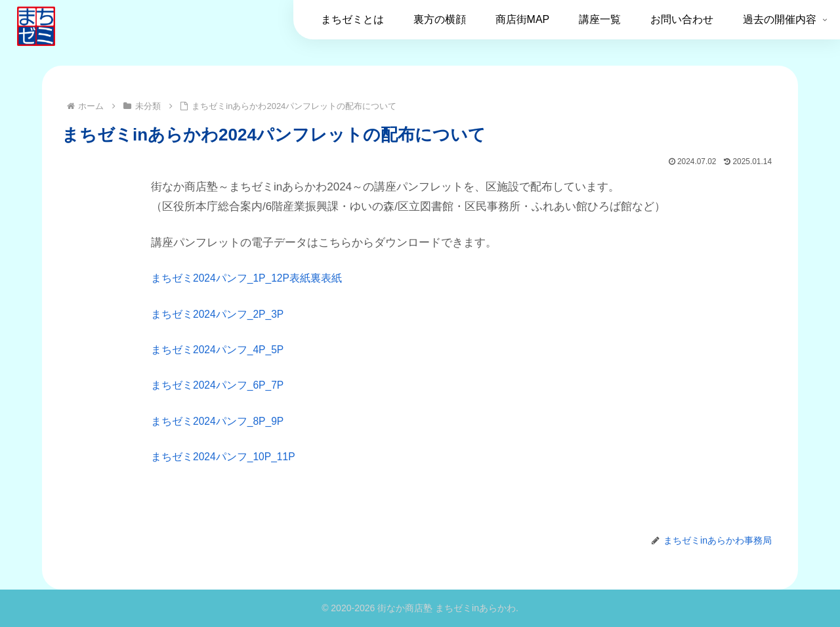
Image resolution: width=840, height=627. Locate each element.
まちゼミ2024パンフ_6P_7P (222, 385)
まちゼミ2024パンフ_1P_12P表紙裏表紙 (253, 278)
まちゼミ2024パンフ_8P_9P (222, 421)
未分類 (83, 511)
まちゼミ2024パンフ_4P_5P (222, 350)
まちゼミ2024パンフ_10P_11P (228, 457)
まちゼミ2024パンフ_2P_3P (222, 314)
